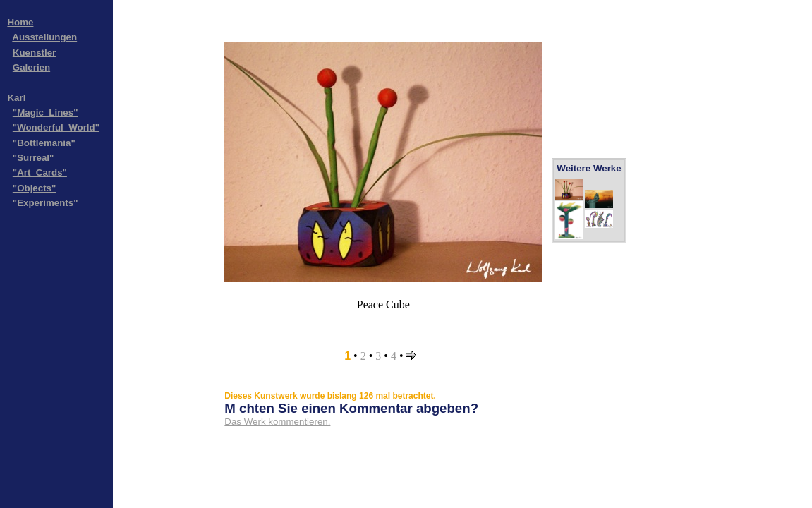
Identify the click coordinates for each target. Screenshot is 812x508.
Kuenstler (34, 53)
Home (20, 22)
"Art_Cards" (40, 173)
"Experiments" (46, 203)
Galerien (31, 67)
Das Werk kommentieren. (277, 422)
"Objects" (35, 188)
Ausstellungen (44, 37)
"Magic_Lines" (46, 113)
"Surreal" (34, 158)
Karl (16, 98)
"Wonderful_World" (56, 127)
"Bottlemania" (44, 143)
